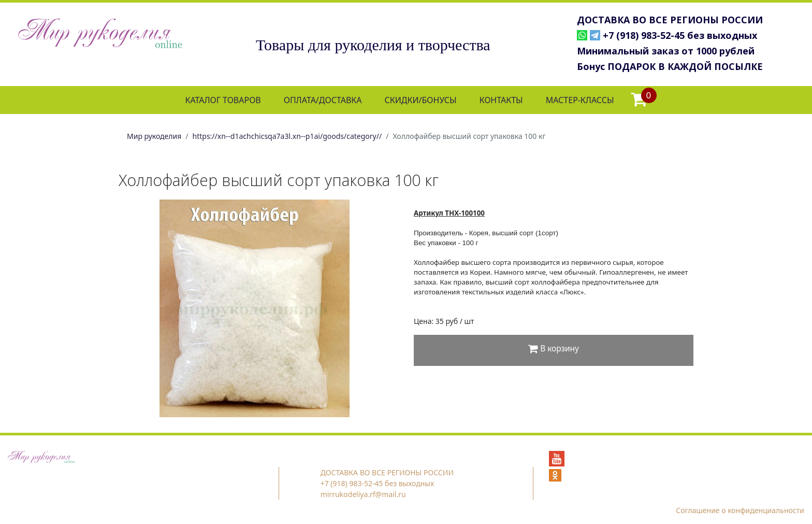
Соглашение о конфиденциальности (740, 510)
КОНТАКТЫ (501, 100)
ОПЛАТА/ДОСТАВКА (323, 100)
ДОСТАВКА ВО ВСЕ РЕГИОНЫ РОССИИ (670, 20)
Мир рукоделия (154, 136)
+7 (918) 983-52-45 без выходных (680, 35)
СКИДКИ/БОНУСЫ (421, 100)
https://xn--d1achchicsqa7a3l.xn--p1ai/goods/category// (287, 136)
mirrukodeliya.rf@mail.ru (363, 494)
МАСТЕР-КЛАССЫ (580, 100)
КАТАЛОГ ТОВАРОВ (223, 100)
